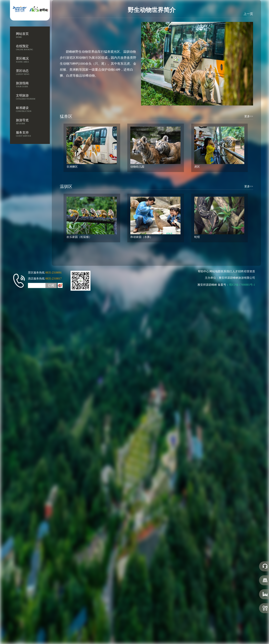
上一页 (248, 14)
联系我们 (227, 271)
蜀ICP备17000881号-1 (243, 285)
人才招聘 (239, 271)
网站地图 (216, 271)
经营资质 (250, 271)
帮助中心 (204, 271)
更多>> (249, 121)
